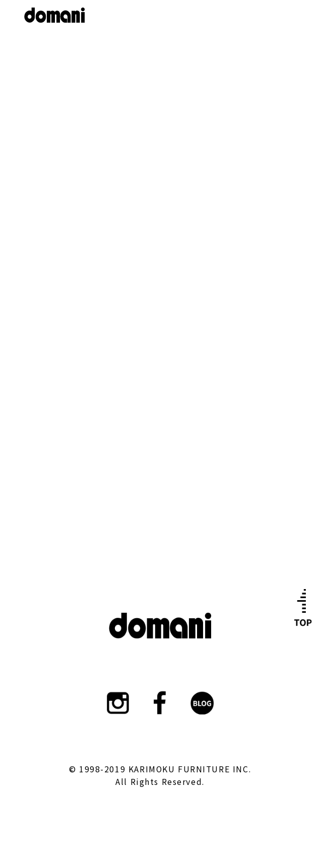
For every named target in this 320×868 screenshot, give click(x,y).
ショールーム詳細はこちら (160, 254)
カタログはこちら (160, 465)
